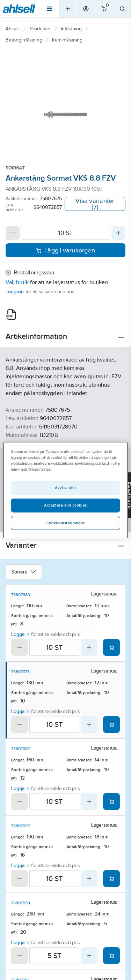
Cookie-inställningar (65, 523)
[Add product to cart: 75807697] (111, 879)
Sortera (24, 572)
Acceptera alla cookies (65, 505)
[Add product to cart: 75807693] (111, 956)
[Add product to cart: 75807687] (111, 802)
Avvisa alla (65, 488)
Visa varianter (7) (95, 204)
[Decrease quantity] (13, 233)
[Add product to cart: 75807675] (111, 724)
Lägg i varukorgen (65, 250)
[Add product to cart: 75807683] (111, 647)
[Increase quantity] (118, 233)
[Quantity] (65, 233)
